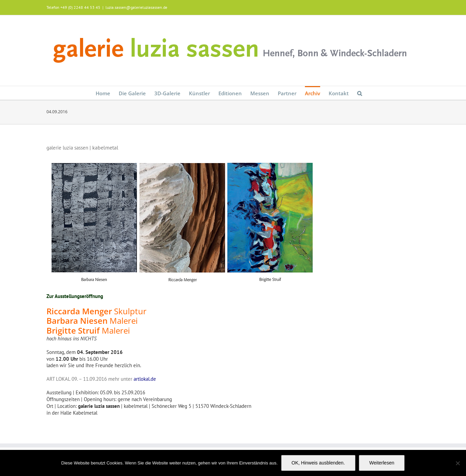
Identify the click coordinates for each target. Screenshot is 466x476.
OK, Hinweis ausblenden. (318, 463)
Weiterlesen (382, 463)
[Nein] (458, 463)
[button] (360, 93)
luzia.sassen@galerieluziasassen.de (136, 7)
